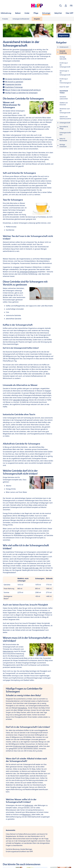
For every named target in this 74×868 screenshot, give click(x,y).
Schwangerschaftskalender (21, 19)
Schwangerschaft (26, 50)
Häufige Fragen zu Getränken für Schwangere (21, 93)
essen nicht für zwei (31, 568)
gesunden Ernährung (21, 400)
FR (71, 6)
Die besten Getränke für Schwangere (18, 79)
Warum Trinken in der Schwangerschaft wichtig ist (23, 90)
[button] (60, 6)
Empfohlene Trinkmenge (14, 87)
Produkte (5, 19)
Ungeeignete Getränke (13, 84)
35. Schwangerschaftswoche (27, 272)
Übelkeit (18, 533)
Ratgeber (37, 19)
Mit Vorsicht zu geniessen (14, 82)
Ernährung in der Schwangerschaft (25, 746)
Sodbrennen (29, 805)
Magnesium (27, 814)
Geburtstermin (8, 651)
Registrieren (64, 35)
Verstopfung (22, 708)
